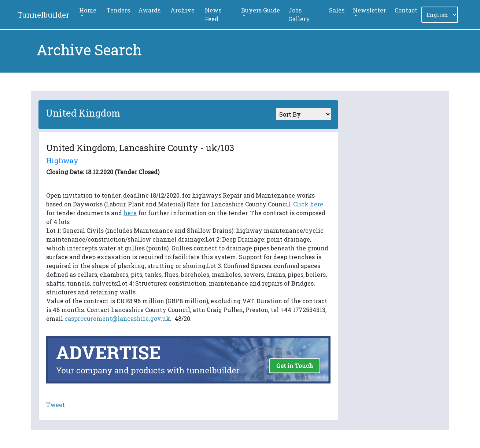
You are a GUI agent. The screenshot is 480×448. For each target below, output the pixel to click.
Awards (149, 10)
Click (308, 204)
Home (88, 10)
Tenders (118, 10)
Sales (337, 10)
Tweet (56, 405)
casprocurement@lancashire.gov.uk (117, 318)
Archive (182, 10)
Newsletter (369, 10)
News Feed (213, 14)
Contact (406, 10)
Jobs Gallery (299, 14)
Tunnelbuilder (43, 15)
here (130, 213)
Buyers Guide (261, 10)
